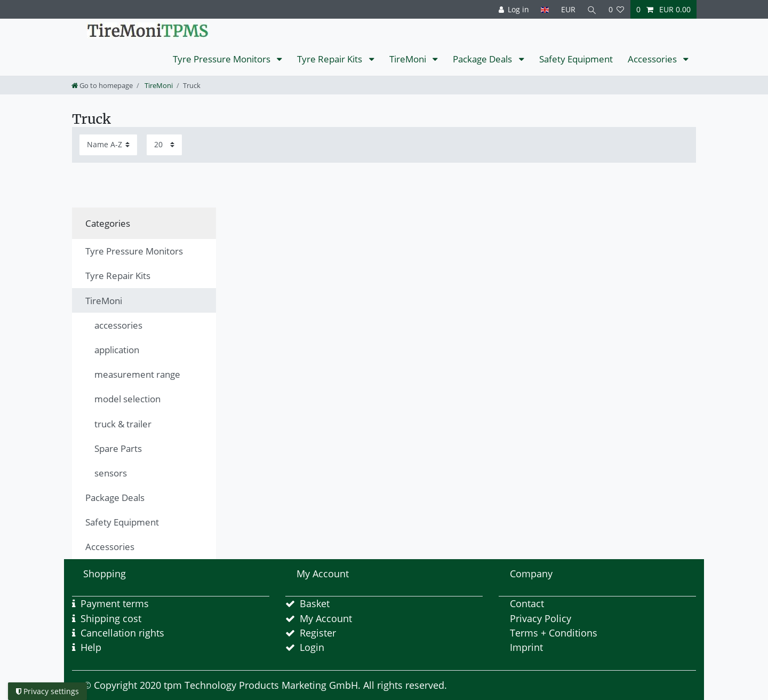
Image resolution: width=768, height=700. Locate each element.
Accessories (653, 59)
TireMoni (409, 59)
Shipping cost (111, 618)
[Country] (545, 9)
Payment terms (115, 603)
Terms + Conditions (554, 633)
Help (91, 647)
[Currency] (568, 9)
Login (312, 647)
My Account (326, 618)
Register (318, 633)
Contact (527, 603)
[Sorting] (108, 145)
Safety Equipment (576, 59)
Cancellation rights (122, 633)
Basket (315, 603)
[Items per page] (164, 145)
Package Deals (483, 59)
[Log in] (514, 9)
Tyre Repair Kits (331, 59)
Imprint (526, 647)
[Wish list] (617, 9)
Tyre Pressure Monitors (223, 59)
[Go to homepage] (102, 85)
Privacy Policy (541, 618)
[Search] (592, 9)
